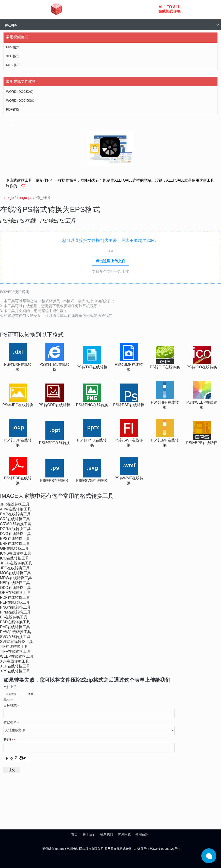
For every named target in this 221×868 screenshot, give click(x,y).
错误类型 (11, 723)
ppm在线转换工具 (15, 612)
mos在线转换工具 (15, 573)
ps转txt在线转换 (92, 367)
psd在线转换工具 (15, 622)
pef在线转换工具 (15, 602)
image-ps (25, 198)
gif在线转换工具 (14, 548)
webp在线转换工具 (17, 656)
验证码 (9, 740)
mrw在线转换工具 (16, 578)
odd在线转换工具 (15, 588)
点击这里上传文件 (110, 261)
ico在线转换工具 (15, 558)
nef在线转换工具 (15, 583)
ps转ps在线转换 (55, 481)
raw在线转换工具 (16, 632)
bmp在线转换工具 (15, 514)
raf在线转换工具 (15, 627)
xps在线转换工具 (15, 671)
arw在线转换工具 (16, 509)
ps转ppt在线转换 (55, 443)
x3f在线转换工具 (15, 661)
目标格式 (11, 706)
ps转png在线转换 (92, 405)
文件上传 (11, 687)
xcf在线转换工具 (15, 666)
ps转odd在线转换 (54, 405)
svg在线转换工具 (15, 637)
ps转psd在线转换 (129, 405)
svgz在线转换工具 (16, 642)
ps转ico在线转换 (202, 367)
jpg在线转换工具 (15, 568)
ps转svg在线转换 (92, 481)
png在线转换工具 (15, 607)
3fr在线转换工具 (15, 504)
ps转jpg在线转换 (18, 405)
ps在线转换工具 (14, 617)
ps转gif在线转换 (165, 367)
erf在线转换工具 (15, 543)
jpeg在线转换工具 (16, 563)
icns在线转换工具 (16, 553)
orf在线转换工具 (15, 593)
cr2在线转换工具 (15, 519)
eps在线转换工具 (15, 539)
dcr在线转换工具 (15, 529)
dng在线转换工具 (15, 534)
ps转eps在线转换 (202, 443)
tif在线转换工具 (14, 647)
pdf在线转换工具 (15, 597)
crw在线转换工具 (16, 524)
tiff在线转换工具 (15, 651)
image (9, 198)
